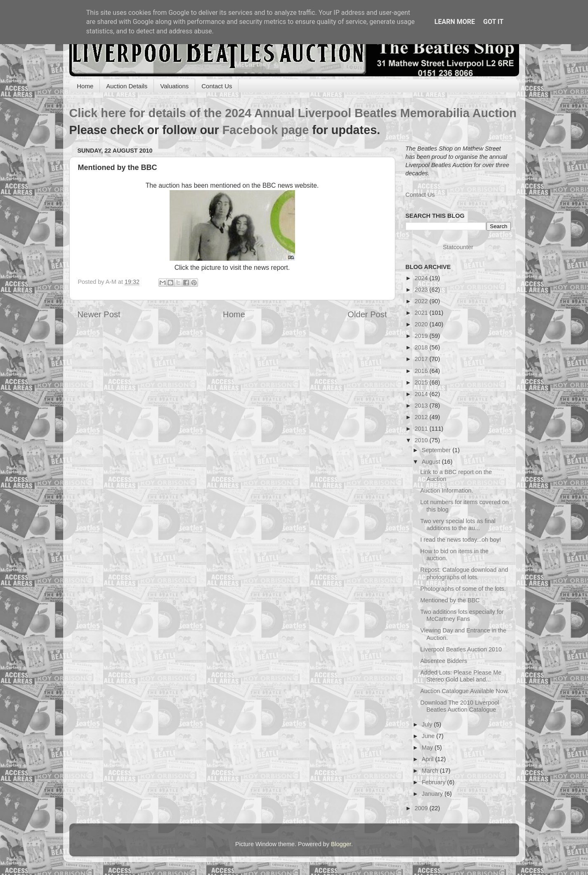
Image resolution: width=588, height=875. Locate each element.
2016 (422, 371)
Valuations (174, 86)
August (432, 462)
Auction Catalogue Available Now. (464, 691)
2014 (422, 394)
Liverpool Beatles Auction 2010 (461, 649)
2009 (422, 808)
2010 (422, 440)
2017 (422, 359)
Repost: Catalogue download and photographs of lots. (464, 573)
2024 (422, 278)
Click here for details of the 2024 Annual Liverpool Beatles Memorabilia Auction (293, 113)
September (437, 450)
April (429, 759)
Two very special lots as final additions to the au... (458, 525)
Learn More (455, 22)
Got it (493, 22)
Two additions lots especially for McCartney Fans (462, 615)
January (433, 794)
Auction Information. (446, 491)
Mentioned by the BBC (450, 600)
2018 (422, 347)
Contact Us (217, 86)
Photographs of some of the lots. (463, 589)
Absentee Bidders (444, 661)
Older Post (367, 314)
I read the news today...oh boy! (460, 540)
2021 (422, 313)
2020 (422, 324)
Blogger (341, 844)
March (431, 771)
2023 (422, 290)
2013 (422, 406)
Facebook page (266, 130)
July (428, 724)
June (429, 736)
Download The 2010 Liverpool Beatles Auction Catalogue (459, 706)
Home (85, 86)
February (435, 782)
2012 (422, 417)
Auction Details (127, 86)
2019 (422, 336)
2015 (422, 382)
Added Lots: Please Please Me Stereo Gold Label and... (461, 676)
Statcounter (458, 247)
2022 (422, 301)
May (428, 748)
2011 (422, 429)
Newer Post (99, 314)
